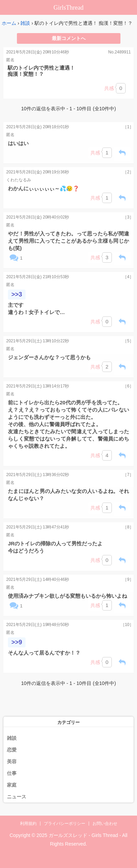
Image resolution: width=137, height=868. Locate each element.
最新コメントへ (69, 38)
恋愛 (12, 750)
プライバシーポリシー (65, 824)
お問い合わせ (105, 824)
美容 (12, 761)
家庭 (12, 785)
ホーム (9, 23)
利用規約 (28, 824)
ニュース (17, 797)
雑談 (25, 23)
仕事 (12, 773)
